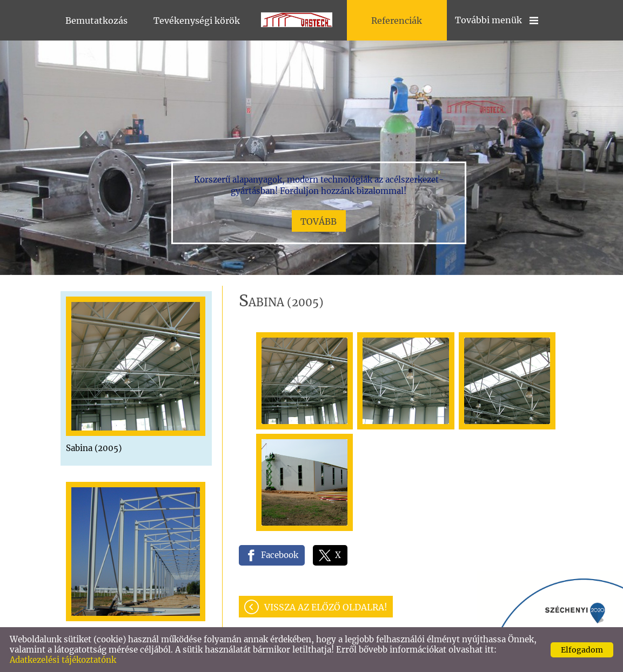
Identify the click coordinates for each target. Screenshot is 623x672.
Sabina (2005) (94, 448)
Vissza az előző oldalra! (326, 607)
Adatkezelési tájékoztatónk (63, 660)
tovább (319, 221)
